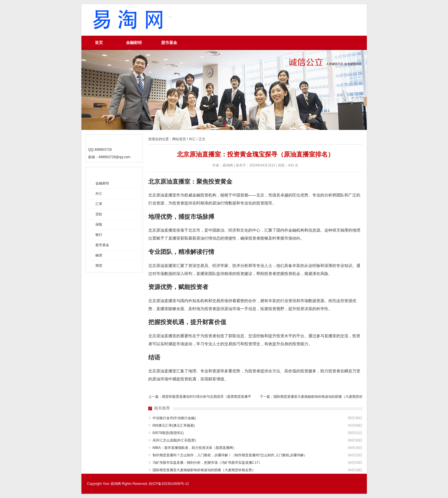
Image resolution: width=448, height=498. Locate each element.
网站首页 (179, 139)
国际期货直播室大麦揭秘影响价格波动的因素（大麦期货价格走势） (204, 470)
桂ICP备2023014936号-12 (169, 484)
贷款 (99, 214)
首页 (99, 43)
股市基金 (169, 43)
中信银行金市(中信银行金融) (174, 418)
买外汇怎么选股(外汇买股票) (174, 440)
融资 (99, 255)
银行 (99, 235)
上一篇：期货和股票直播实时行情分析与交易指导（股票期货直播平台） (200, 398)
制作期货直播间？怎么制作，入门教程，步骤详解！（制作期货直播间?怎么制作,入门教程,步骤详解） (230, 455)
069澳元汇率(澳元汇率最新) (174, 425)
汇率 (99, 204)
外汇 (99, 194)
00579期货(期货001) (168, 433)
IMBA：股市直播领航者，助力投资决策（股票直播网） (194, 448)
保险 (99, 224)
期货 (99, 266)
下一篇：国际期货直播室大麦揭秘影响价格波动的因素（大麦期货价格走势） (311, 398)
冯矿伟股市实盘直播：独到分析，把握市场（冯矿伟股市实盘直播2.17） (207, 463)
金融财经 (134, 43)
